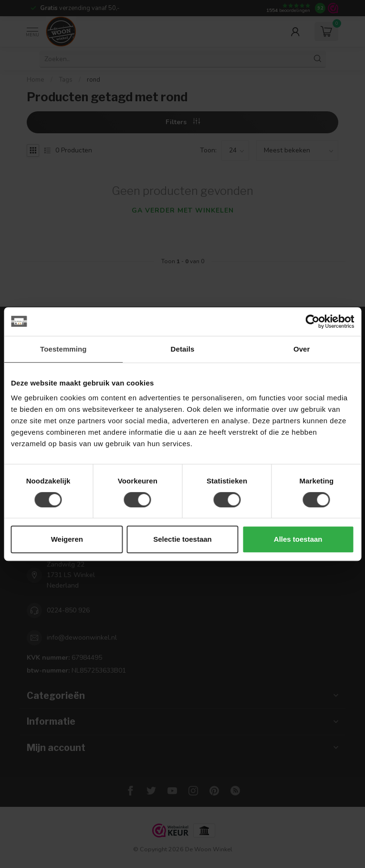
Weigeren (67, 539)
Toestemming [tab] (63, 349)
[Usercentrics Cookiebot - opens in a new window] (312, 321)
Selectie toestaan (182, 539)
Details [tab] (183, 349)
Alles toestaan (298, 539)
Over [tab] (302, 349)
